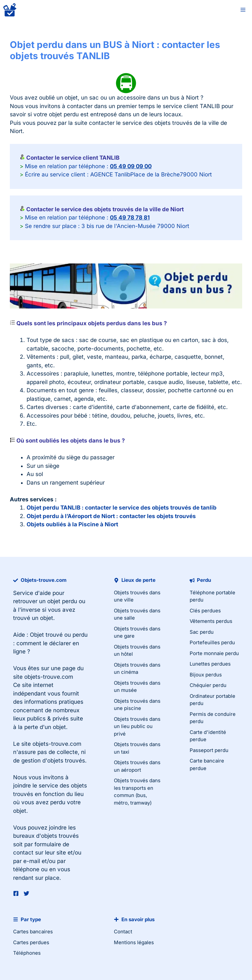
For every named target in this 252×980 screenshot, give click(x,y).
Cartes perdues (31, 942)
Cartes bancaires (33, 932)
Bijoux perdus (206, 675)
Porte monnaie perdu (214, 653)
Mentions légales (134, 942)
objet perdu (62, 601)
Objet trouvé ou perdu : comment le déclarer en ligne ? (50, 643)
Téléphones (27, 953)
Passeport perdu (209, 750)
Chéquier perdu (208, 685)
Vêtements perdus (211, 621)
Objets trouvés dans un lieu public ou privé (137, 726)
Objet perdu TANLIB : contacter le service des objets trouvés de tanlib (122, 508)
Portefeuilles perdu (212, 642)
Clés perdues (205, 611)
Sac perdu (202, 632)
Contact (123, 932)
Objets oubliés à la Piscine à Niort (72, 524)
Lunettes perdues (210, 664)
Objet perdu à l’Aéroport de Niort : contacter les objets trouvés (111, 516)
